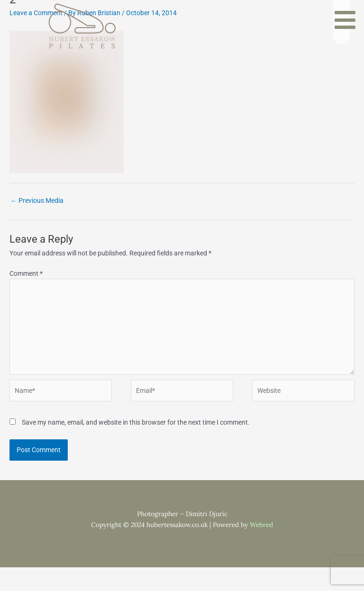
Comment (26, 273)
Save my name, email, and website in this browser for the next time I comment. (136, 422)
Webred (261, 525)
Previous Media (37, 200)
